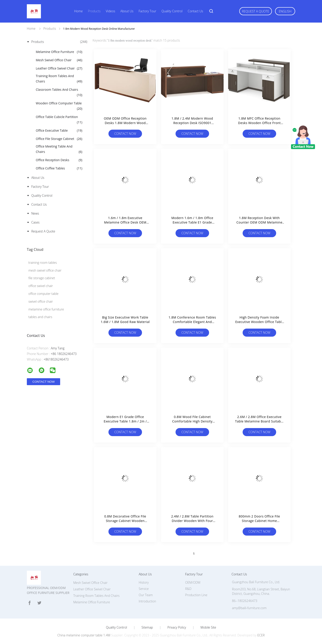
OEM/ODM (193, 582)
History (144, 582)
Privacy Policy (177, 627)
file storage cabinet (42, 278)
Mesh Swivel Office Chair (59, 60)
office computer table (43, 294)
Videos (110, 11)
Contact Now (125, 134)
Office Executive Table (59, 131)
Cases (35, 222)
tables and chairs (40, 317)
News (35, 213)
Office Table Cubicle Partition (59, 120)
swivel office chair (41, 301)
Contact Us (195, 11)
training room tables (43, 263)
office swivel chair (41, 286)
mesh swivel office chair (45, 270)
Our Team (146, 595)
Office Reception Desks (59, 160)
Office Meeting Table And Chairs (59, 149)
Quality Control (172, 11)
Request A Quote (256, 11)
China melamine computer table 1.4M (84, 635)
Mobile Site (208, 627)
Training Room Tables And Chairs (59, 79)
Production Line (196, 595)
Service (144, 589)
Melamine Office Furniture (59, 52)
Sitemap (147, 627)
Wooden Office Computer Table (59, 106)
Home (78, 11)
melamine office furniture (46, 309)
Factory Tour (147, 11)
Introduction (147, 601)
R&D (188, 589)
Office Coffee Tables (59, 168)
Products (94, 11)
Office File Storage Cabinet (59, 139)
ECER (261, 635)
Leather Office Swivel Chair (59, 68)
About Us (127, 11)
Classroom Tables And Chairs (59, 93)
